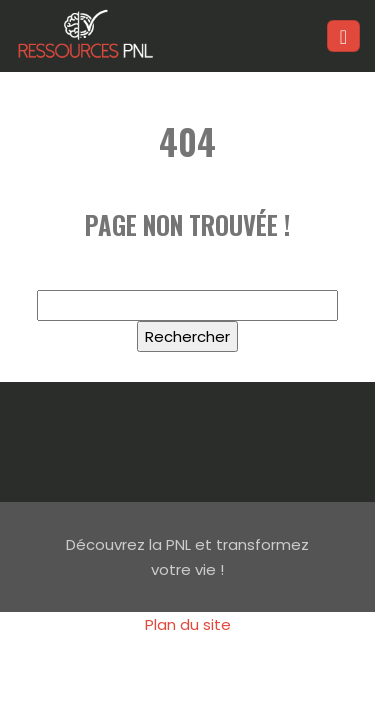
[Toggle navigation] (343, 36)
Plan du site (188, 624)
